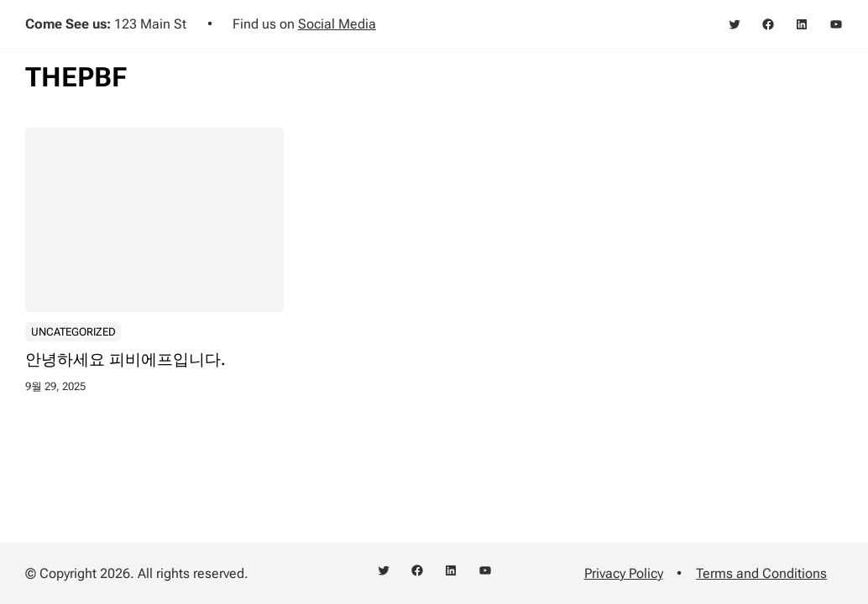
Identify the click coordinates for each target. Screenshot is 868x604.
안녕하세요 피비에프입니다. (125, 359)
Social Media (337, 24)
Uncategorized (73, 331)
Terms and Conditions (761, 573)
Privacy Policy (624, 573)
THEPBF (76, 77)
